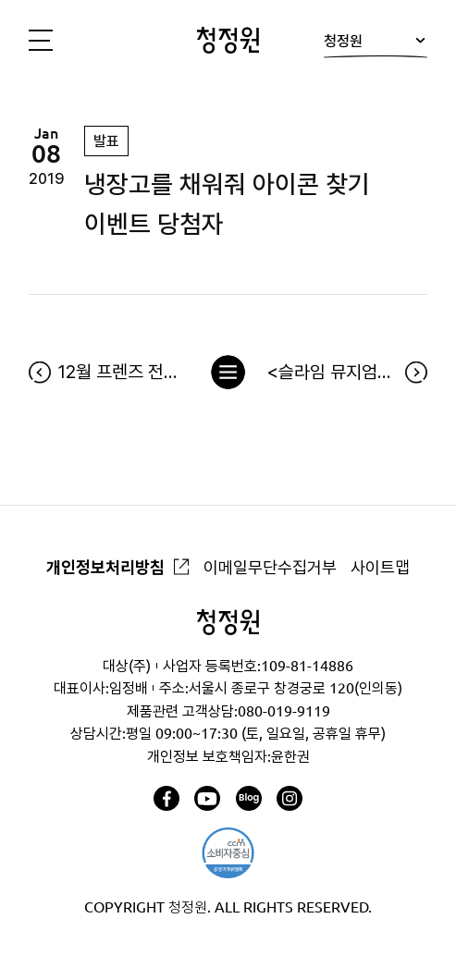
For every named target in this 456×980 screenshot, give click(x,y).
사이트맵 (380, 567)
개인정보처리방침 (105, 567)
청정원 (376, 44)
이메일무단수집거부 (270, 567)
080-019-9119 (284, 711)
